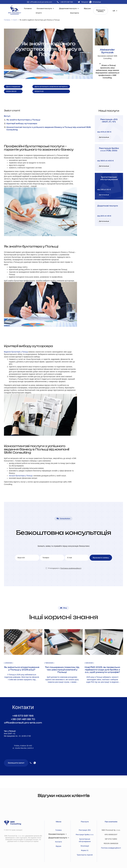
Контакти (75, 13)
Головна (28, 8)
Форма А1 (85, 850)
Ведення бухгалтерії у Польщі (16, 352)
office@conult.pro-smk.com (41, 2)
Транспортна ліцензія (85, 855)
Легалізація (85, 846)
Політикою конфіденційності (71, 568)
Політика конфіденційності (111, 848)
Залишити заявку (101, 11)
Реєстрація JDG (85, 830)
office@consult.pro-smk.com (23, 723)
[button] (2, 806)
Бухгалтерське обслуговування (85, 840)
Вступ (7, 116)
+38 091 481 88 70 (23, 719)
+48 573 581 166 (23, 716)
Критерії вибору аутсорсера (22, 123)
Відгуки (87, 8)
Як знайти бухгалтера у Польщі (23, 120)
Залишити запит (16, 763)
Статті (39, 13)
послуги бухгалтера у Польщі (21, 476)
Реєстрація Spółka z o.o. (85, 835)
